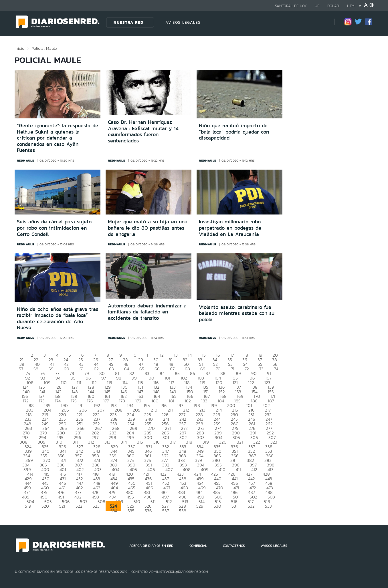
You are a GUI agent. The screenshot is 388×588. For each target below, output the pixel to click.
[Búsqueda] (321, 22)
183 (204, 401)
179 (138, 401)
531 (234, 506)
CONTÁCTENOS (234, 546)
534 (114, 511)
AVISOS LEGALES (183, 22)
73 (261, 369)
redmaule (26, 160)
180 (155, 401)
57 (21, 369)
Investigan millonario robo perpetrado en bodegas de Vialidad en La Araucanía (230, 228)
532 (251, 506)
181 (172, 401)
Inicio (19, 48)
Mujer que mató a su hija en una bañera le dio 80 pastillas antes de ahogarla (148, 228)
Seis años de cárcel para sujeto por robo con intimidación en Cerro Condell (54, 228)
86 (193, 373)
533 (268, 506)
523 (96, 506)
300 (148, 437)
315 (140, 442)
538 (183, 511)
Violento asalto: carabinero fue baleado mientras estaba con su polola (237, 313)
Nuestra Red (128, 22)
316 (157, 442)
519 (28, 506)
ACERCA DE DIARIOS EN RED (151, 546)
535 (131, 511)
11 (148, 355)
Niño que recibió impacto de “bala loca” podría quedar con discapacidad (234, 132)
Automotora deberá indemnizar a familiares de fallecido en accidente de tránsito (147, 312)
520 (45, 506)
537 (166, 511)
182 (188, 401)
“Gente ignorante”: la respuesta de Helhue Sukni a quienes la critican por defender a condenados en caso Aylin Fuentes (58, 138)
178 (122, 401)
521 (62, 506)
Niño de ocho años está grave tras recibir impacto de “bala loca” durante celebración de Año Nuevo (58, 318)
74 (276, 369)
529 (200, 506)
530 (217, 506)
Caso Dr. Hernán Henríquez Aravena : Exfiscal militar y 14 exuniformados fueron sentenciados (143, 131)
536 (148, 511)
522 (79, 506)
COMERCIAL (198, 546)
